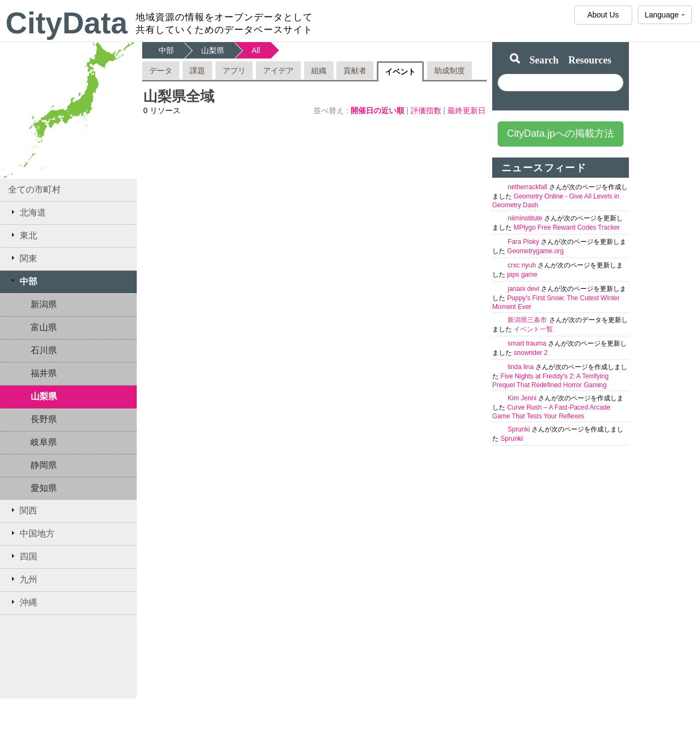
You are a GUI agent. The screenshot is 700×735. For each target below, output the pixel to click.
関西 (23, 510)
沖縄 (23, 602)
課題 (197, 71)
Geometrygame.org (535, 251)
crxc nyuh (523, 265)
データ (161, 71)
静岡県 (44, 465)
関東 (23, 258)
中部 (23, 281)
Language (665, 17)
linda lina (521, 367)
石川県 (44, 350)
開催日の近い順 (378, 110)
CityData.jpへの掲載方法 (561, 133)
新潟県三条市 (528, 320)
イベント (400, 72)
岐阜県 (44, 442)
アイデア (278, 71)
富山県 (44, 327)
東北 (23, 235)
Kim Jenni (523, 398)
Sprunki (520, 429)
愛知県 (44, 488)
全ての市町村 (34, 189)
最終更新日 (466, 110)
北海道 (27, 212)
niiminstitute (526, 218)
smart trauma (528, 343)
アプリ (234, 71)
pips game (522, 275)
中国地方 (31, 533)
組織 (319, 71)
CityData (66, 23)
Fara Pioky (524, 242)
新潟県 (44, 304)
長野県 (44, 419)
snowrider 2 (530, 353)
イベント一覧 (533, 329)
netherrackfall (528, 187)
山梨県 (44, 396)
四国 (23, 556)
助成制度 (450, 71)
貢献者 (355, 71)
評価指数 (427, 110)
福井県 (44, 373)
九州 (23, 579)
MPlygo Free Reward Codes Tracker (567, 227)
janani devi (524, 289)
